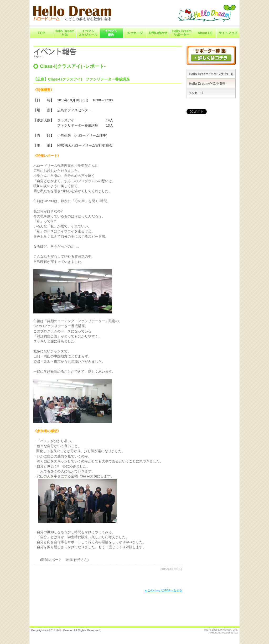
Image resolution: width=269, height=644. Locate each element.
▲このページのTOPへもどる (163, 590)
